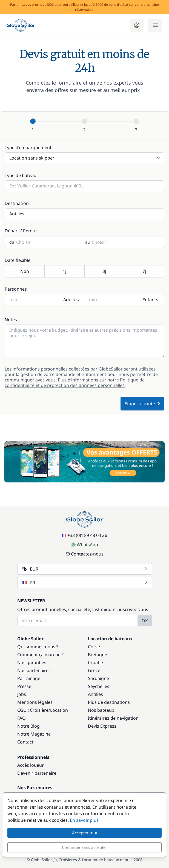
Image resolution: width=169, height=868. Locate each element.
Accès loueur (31, 765)
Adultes (71, 300)
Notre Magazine (34, 734)
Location (59, 710)
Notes (11, 320)
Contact (25, 742)
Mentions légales (35, 702)
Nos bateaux (101, 710)
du (12, 242)
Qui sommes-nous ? (38, 647)
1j (65, 272)
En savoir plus (84, 820)
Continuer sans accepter (84, 847)
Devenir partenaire (37, 773)
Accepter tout (85, 833)
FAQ (22, 718)
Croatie (95, 662)
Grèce (94, 670)
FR (85, 583)
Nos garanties (32, 662)
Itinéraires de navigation (113, 718)
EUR (85, 569)
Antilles (95, 694)
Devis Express (102, 726)
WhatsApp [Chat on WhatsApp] (85, 545)
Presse (24, 686)
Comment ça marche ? (40, 655)
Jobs (22, 694)
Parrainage (29, 678)
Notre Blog (28, 726)
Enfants (150, 300)
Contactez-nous (84, 554)
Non (25, 272)
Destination (17, 203)
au (87, 242)
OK (145, 621)
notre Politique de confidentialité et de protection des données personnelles (75, 383)
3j (104, 272)
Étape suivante (142, 404)
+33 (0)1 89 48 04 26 (84, 535)
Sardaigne (98, 678)
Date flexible (18, 260)
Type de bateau (21, 175)
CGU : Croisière (33, 710)
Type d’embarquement (28, 147)
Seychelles (99, 686)
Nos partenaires (34, 670)
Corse (94, 647)
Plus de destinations (109, 702)
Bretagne (98, 655)
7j (144, 272)
